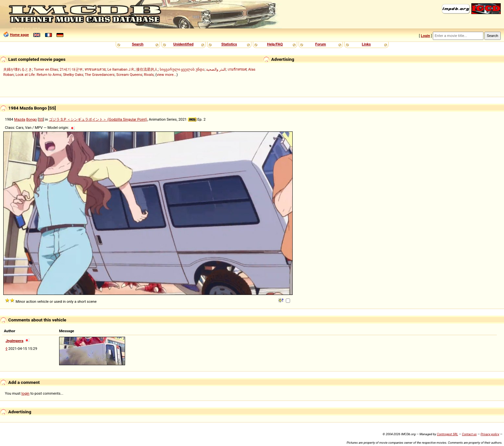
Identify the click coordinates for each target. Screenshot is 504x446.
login (26, 393)
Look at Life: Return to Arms (38, 75)
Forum (321, 44)
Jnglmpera (14, 341)
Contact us (469, 434)
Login (425, 36)
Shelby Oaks (73, 75)
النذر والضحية (216, 69)
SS (41, 119)
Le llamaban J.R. (121, 69)
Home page (19, 35)
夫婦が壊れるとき (18, 69)
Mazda (20, 119)
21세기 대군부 (71, 69)
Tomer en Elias (46, 69)
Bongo (32, 119)
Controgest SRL (447, 434)
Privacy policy (490, 434)
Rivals (149, 75)
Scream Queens (129, 75)
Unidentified (184, 44)
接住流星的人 (147, 69)
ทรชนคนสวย (95, 69)
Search (138, 44)
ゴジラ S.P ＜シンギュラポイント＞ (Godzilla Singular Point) (98, 119)
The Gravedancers (100, 75)
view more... (167, 75)
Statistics (229, 44)
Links (366, 44)
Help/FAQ (275, 44)
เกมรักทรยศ (237, 69)
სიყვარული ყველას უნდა (182, 69)
